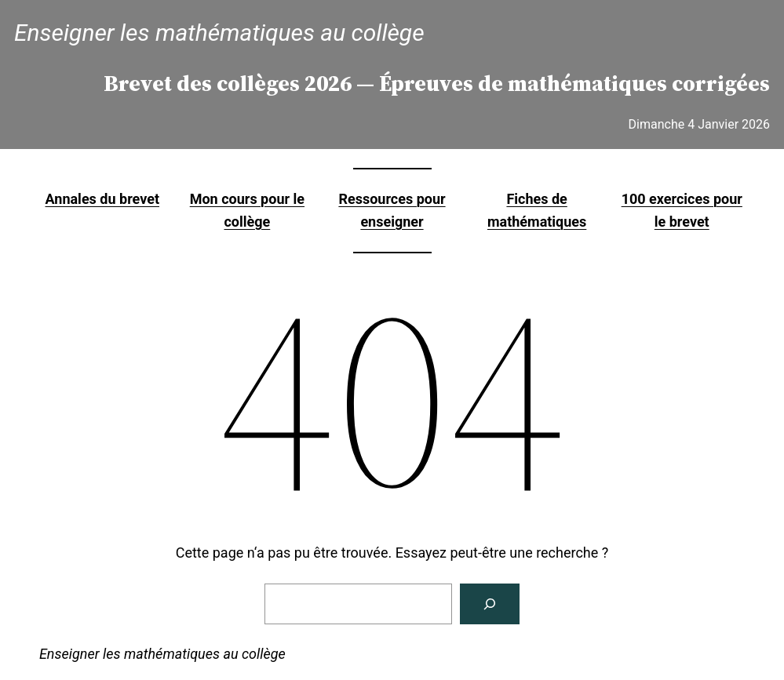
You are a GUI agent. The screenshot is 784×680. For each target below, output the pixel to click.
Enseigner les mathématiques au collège (219, 33)
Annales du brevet (102, 199)
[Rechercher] (490, 604)
